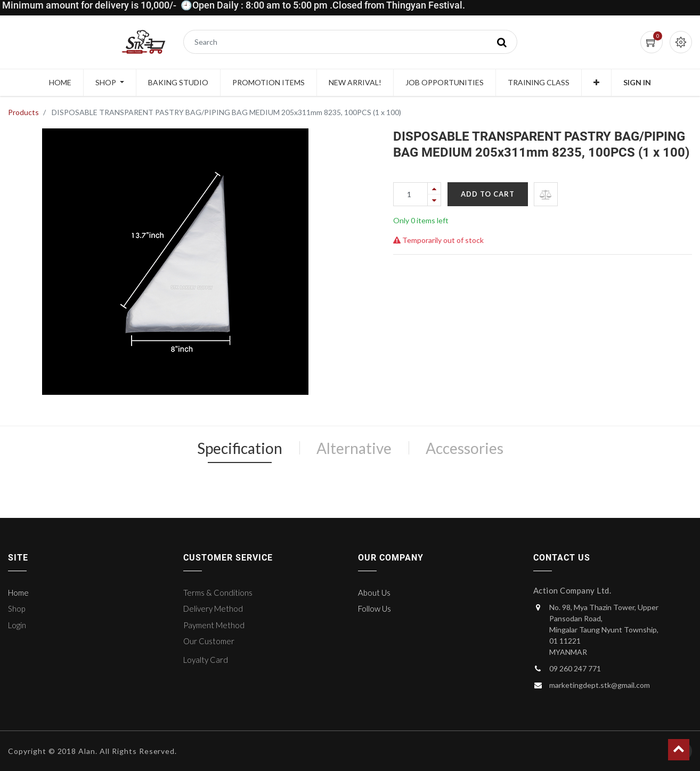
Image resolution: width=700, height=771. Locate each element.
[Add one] (434, 188)
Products (23, 112)
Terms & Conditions (218, 593)
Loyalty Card (206, 660)
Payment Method (214, 625)
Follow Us (375, 608)
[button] (596, 83)
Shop (17, 608)
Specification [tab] (240, 448)
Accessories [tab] (465, 448)
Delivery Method (213, 608)
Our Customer (209, 641)
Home (18, 593)
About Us (374, 593)
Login (17, 625)
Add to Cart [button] (488, 194)
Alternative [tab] (354, 448)
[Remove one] (434, 200)
